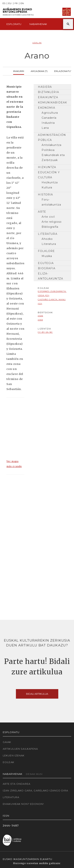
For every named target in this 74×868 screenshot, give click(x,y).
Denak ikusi (34, 774)
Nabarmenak (38, 24)
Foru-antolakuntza (51, 202)
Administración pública (52, 137)
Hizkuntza (47, 167)
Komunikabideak (52, 102)
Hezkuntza (50, 182)
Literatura (48, 234)
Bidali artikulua (37, 694)
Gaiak (7, 742)
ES (4, 3)
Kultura (47, 187)
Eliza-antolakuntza (50, 276)
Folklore (46, 251)
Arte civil (48, 217)
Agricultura (50, 113)
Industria (48, 123)
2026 (40, 316)
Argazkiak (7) (39, 71)
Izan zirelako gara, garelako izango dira (35, 790)
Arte (42, 212)
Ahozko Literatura (49, 241)
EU (10, 3)
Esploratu (14, 24)
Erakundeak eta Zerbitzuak (53, 158)
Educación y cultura (49, 175)
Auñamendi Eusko (18, 12)
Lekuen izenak (14, 755)
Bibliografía (50, 227)
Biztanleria (48, 92)
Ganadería (49, 118)
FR (16, 3)
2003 (40, 320)
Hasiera (45, 87)
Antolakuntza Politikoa (51, 147)
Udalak (37, 43)
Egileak (9, 762)
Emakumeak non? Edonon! (23, 804)
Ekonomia (47, 108)
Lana (45, 128)
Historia (45, 195)
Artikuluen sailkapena (20, 749)
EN (22, 3)
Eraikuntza (48, 97)
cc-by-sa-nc (45, 332)
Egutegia (46, 263)
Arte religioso (52, 222)
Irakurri (19, 71)
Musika (47, 256)
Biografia (47, 268)
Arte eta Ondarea (17, 784)
